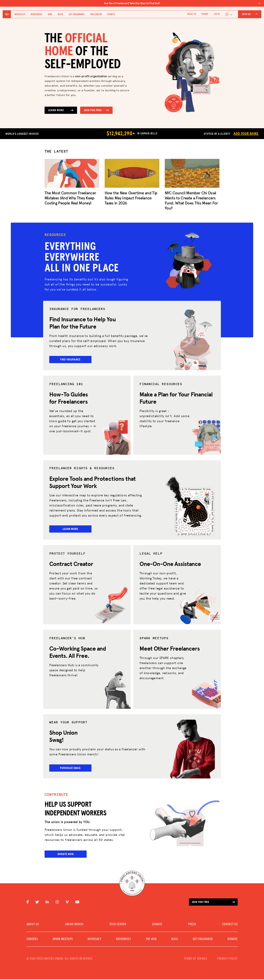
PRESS (192, 925)
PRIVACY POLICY (227, 959)
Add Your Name (246, 134)
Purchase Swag (73, 769)
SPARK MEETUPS (63, 940)
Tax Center (96, 14)
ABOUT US (192, 14)
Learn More (61, 110)
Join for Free (96, 110)
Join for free (213, 903)
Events (111, 14)
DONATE (205, 14)
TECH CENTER (118, 925)
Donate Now (66, 855)
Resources (36, 14)
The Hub (151, 940)
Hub (50, 14)
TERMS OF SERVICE (196, 959)
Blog (60, 14)
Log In (217, 14)
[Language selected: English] (229, 14)
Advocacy (20, 14)
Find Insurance (73, 360)
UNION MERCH (74, 925)
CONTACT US (230, 925)
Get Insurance (77, 14)
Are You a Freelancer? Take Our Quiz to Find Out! (182, 3)
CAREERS (32, 940)
